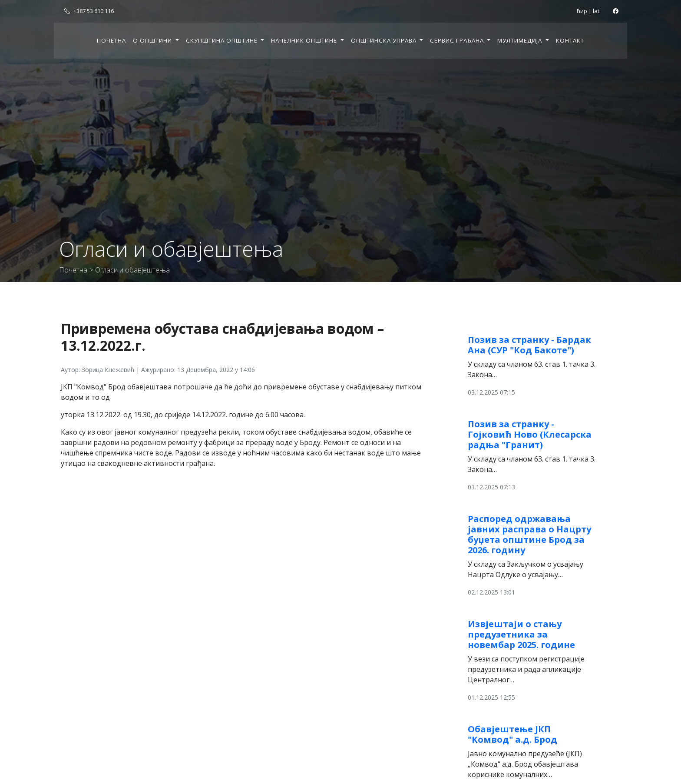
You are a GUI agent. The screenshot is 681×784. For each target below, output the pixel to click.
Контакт (570, 40)
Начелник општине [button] (305, 40)
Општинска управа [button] (385, 40)
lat (596, 11)
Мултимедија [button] (521, 40)
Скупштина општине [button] (223, 40)
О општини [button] (153, 40)
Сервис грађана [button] (458, 40)
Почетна (111, 40)
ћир (582, 11)
